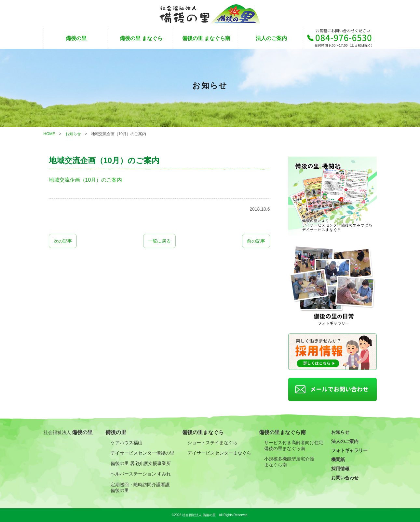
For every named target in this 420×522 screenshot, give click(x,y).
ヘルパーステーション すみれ (141, 474)
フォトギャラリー (349, 450)
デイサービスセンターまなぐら (219, 453)
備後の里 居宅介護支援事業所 (141, 463)
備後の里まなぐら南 (282, 432)
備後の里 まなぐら (141, 38)
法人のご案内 (271, 38)
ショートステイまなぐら (212, 443)
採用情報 (340, 469)
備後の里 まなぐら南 (206, 38)
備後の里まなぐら (203, 432)
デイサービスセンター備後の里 (142, 453)
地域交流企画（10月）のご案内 (86, 180)
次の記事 (63, 241)
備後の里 (76, 38)
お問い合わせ (345, 478)
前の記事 (256, 241)
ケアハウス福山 (127, 443)
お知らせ (340, 432)
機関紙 (338, 459)
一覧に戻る (159, 241)
